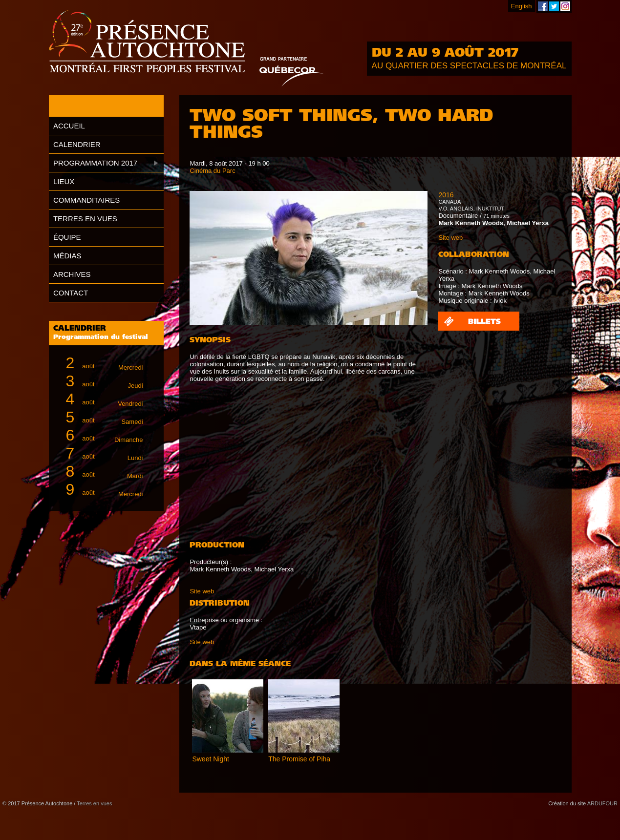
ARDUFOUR (602, 803)
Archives (72, 274)
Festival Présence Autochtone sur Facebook (543, 6)
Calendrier (77, 144)
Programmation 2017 (95, 163)
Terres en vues (85, 219)
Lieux (64, 181)
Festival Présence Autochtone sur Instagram (565, 6)
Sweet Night (210, 759)
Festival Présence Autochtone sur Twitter (554, 6)
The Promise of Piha (299, 759)
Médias (67, 256)
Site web (202, 591)
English (522, 6)
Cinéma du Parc (212, 171)
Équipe (67, 237)
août (100, 363)
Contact (71, 293)
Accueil (69, 126)
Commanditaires (86, 200)
